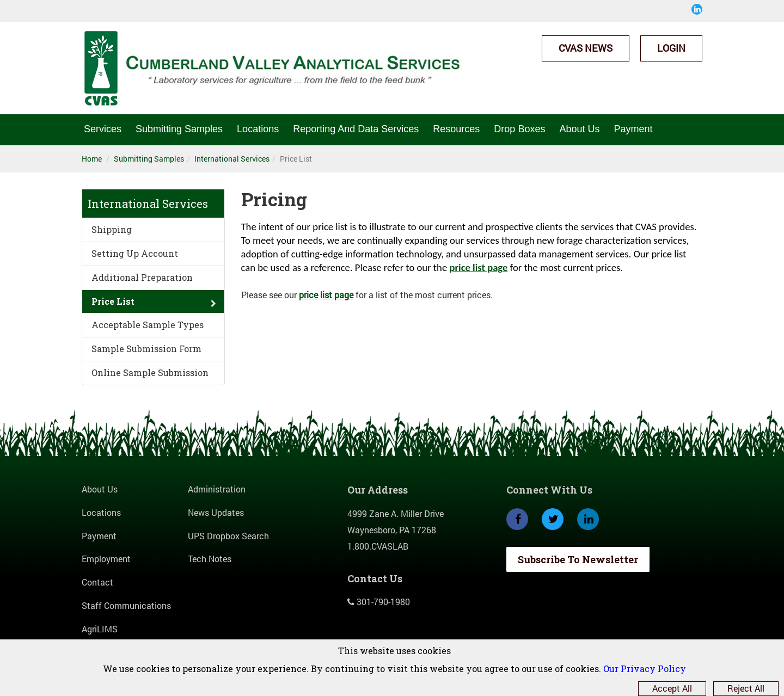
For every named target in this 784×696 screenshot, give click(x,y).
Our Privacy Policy (645, 669)
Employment (106, 559)
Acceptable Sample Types (148, 325)
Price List (113, 301)
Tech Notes (210, 559)
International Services (232, 159)
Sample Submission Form (146, 349)
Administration (217, 489)
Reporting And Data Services (356, 129)
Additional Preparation (142, 277)
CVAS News (586, 48)
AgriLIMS (100, 629)
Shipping (112, 229)
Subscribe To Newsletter (578, 559)
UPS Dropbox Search (228, 536)
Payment (633, 129)
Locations (258, 129)
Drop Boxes (519, 129)
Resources (456, 129)
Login (671, 48)
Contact (97, 582)
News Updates (216, 512)
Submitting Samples (179, 129)
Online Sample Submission (150, 372)
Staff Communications (126, 605)
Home (92, 159)
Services (103, 129)
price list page (478, 267)
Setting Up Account (135, 253)
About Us (579, 129)
